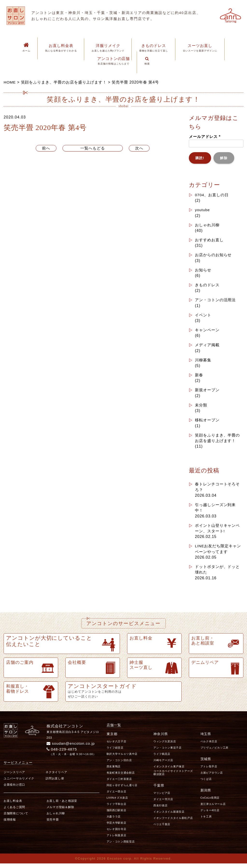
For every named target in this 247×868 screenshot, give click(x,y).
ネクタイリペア (56, 777)
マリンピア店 (162, 797)
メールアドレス (205, 137)
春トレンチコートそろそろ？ (217, 490)
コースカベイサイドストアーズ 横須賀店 (175, 777)
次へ (139, 148)
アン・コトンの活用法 (215, 301)
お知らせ (203, 271)
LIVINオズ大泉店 (117, 802)
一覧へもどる (93, 148)
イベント (203, 316)
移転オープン (207, 422)
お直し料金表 (13, 805)
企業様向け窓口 (14, 789)
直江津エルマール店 (213, 808)
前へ (46, 148)
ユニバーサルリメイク (19, 783)
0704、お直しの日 (212, 195)
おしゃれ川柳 (207, 225)
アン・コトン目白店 (119, 764)
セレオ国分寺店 (117, 833)
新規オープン (207, 392)
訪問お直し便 (55, 783)
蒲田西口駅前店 (117, 815)
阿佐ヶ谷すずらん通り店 (122, 790)
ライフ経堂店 (115, 752)
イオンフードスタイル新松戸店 (173, 822)
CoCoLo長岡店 (210, 802)
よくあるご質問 (14, 812)
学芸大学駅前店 (117, 827)
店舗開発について (16, 818)
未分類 (201, 407)
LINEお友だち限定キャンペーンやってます (218, 553)
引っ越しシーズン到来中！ (215, 511)
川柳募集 (203, 362)
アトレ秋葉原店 (117, 840)
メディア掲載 (207, 347)
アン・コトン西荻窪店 (121, 846)
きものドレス (207, 286)
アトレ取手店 (209, 771)
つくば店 (206, 783)
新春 (199, 377)
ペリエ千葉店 (162, 829)
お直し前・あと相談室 (62, 805)
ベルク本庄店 (209, 746)
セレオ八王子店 (117, 746)
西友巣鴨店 (114, 771)
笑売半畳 (53, 824)
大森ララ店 (114, 821)
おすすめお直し (209, 240)
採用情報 (10, 824)
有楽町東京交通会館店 (121, 777)
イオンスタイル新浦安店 (169, 816)
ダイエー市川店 (163, 803)
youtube (203, 210)
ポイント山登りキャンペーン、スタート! (217, 532)
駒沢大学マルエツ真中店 (122, 758)
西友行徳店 (160, 810)
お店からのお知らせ (213, 256)
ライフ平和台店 (117, 808)
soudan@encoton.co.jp (71, 748)
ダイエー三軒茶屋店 (119, 783)
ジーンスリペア (14, 777)
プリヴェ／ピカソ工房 (215, 752)
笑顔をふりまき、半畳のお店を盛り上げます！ (217, 441)
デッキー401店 (210, 815)
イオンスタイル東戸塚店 (169, 771)
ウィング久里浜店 (165, 746)
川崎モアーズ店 (163, 764)
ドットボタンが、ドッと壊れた (217, 574)
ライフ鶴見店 (162, 758)
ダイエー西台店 (117, 796)
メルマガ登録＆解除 (60, 812)
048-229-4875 (62, 754)
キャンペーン (207, 331)
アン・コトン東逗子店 (168, 752)
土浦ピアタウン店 (212, 777)
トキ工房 (206, 821)
